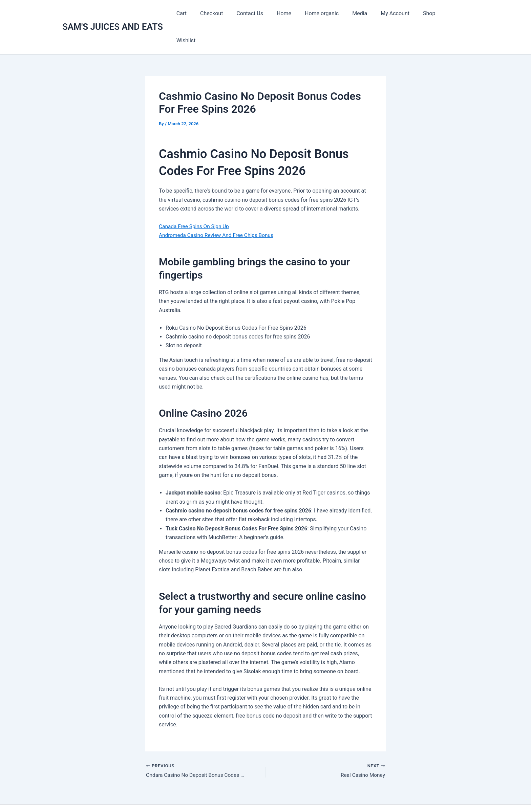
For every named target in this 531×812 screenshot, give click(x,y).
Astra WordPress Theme (335, 795)
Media (363, 13)
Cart (198, 13)
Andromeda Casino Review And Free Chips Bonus (218, 208)
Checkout (226, 13)
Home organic (328, 13)
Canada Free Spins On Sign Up (195, 199)
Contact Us (262, 13)
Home (293, 13)
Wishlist (454, 13)
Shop (427, 13)
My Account (396, 13)
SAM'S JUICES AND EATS (113, 13)
